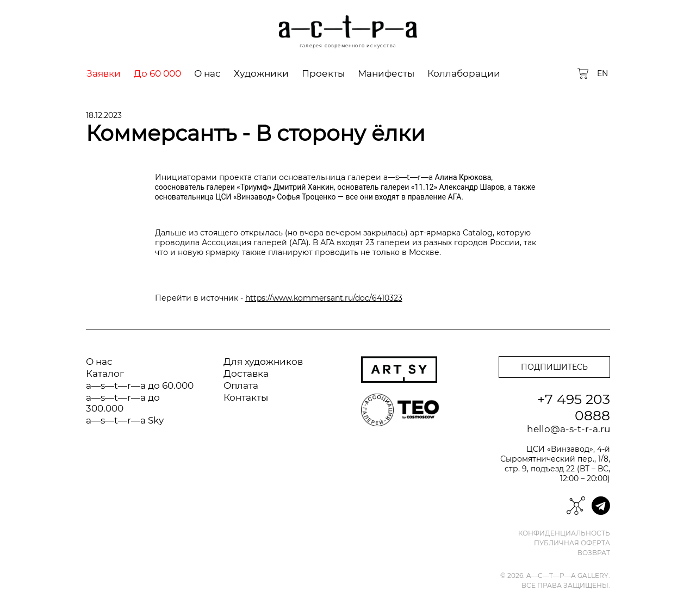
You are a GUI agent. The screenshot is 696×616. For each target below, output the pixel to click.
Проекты (323, 73)
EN (602, 73)
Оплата (241, 385)
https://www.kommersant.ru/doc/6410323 (324, 298)
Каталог (105, 374)
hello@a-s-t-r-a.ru (568, 429)
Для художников (263, 362)
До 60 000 (157, 73)
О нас (207, 73)
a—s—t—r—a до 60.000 (140, 385)
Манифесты (386, 73)
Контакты (246, 397)
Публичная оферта (572, 543)
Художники (261, 73)
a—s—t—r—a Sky (125, 420)
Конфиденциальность (564, 533)
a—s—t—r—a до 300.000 (123, 403)
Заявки (104, 73)
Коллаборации (464, 73)
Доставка (246, 374)
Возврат (594, 553)
